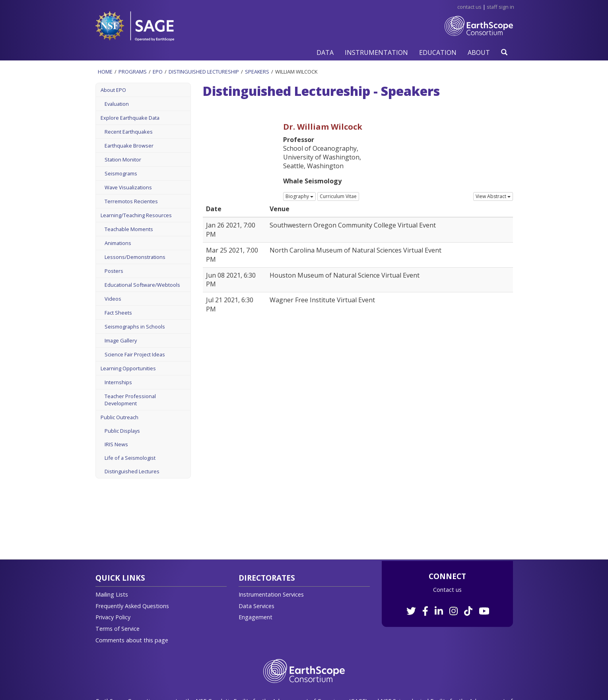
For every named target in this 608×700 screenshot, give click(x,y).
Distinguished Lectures (132, 471)
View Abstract (493, 196)
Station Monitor (123, 159)
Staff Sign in (500, 7)
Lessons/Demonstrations (135, 257)
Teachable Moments (129, 229)
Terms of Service (118, 629)
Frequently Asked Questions (132, 606)
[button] (325, 52)
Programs (133, 72)
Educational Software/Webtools (142, 285)
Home (105, 72)
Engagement (255, 617)
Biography (299, 196)
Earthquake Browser (129, 146)
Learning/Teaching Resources (136, 215)
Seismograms (121, 173)
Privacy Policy (113, 617)
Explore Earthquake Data (130, 118)
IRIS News (116, 444)
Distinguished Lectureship (204, 72)
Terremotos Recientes (131, 201)
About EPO (113, 90)
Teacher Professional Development (130, 400)
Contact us (447, 590)
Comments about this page (132, 640)
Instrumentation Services (271, 594)
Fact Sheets (118, 313)
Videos (113, 299)
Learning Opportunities (128, 368)
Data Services (256, 606)
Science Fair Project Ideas (135, 354)
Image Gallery (121, 340)
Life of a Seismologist (130, 458)
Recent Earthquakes (129, 132)
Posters (114, 271)
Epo (158, 72)
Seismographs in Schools (135, 327)
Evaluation (117, 104)
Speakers (257, 72)
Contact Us (469, 7)
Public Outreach (119, 417)
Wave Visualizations (128, 187)
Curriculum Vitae (338, 196)
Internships (118, 382)
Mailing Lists (112, 594)
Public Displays (122, 431)
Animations (118, 243)
